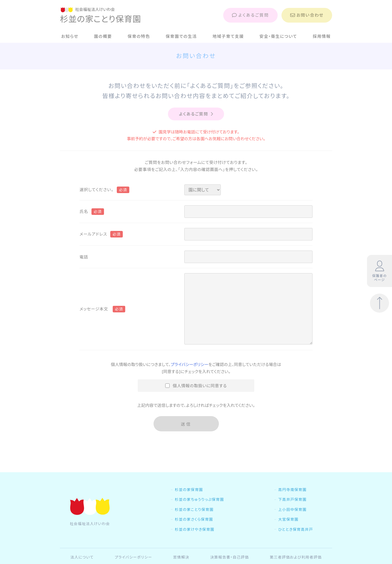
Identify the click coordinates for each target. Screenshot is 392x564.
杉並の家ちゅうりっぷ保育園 (199, 511)
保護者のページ (379, 271)
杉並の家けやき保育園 (195, 541)
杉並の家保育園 (189, 501)
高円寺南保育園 (292, 501)
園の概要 (103, 36)
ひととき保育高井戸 (296, 541)
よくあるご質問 (250, 15)
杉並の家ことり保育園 (194, 521)
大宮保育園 (288, 531)
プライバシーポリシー (189, 365)
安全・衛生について (278, 36)
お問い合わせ (307, 15)
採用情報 (322, 36)
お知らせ (70, 36)
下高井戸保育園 (292, 511)
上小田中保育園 (292, 521)
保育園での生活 (181, 36)
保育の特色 (139, 36)
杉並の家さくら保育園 (194, 531)
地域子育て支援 (228, 36)
